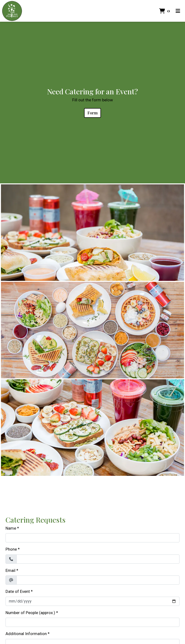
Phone (11, 549)
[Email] (98, 580)
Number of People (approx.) (30, 613)
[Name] (92, 538)
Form (92, 113)
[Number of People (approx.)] (92, 622)
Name (11, 528)
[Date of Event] (92, 601)
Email (10, 570)
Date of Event (18, 591)
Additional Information (26, 634)
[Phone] (98, 559)
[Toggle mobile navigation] (178, 11)
